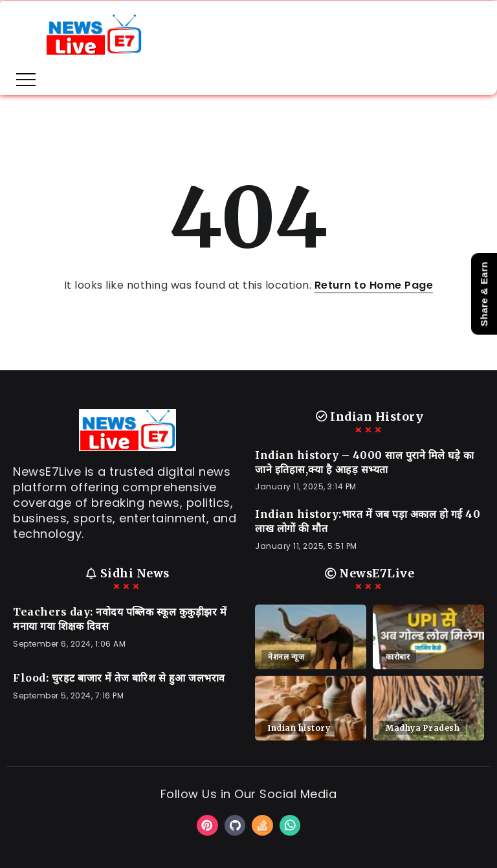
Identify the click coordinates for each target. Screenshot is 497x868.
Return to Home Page (374, 285)
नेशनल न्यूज (286, 657)
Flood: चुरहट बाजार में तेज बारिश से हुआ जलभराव (119, 678)
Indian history (299, 728)
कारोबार (398, 657)
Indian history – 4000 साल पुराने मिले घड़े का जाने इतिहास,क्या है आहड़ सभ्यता (364, 462)
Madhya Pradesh (423, 728)
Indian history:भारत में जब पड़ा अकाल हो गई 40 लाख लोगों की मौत (368, 521)
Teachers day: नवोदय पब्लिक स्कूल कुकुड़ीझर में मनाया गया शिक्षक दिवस (120, 619)
